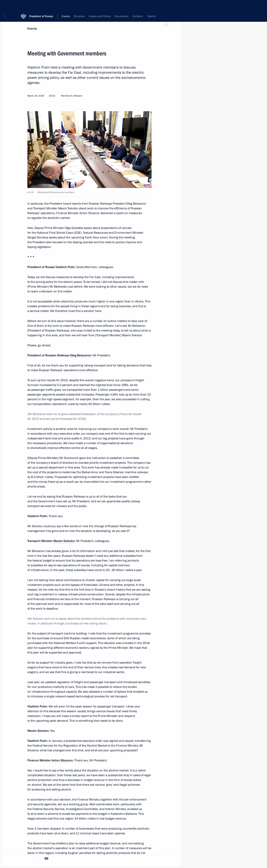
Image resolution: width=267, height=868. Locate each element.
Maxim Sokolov (64, 541)
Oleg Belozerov (81, 355)
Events (32, 29)
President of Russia (41, 5)
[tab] (30, 860)
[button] (6, 5)
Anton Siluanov (62, 760)
